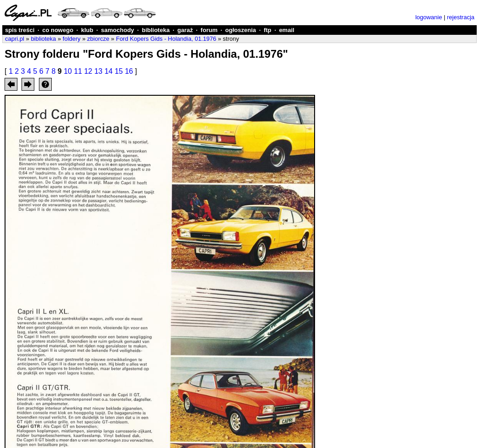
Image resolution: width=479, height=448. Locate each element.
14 (109, 71)
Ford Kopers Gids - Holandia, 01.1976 (166, 39)
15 (119, 71)
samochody (118, 30)
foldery (72, 39)
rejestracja (461, 17)
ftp (268, 30)
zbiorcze (98, 39)
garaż (185, 30)
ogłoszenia (241, 30)
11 (78, 71)
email (286, 30)
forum (209, 30)
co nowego (58, 30)
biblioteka (156, 30)
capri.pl (15, 39)
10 (68, 71)
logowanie (429, 17)
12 (88, 71)
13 (98, 71)
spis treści (20, 30)
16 (129, 71)
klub (87, 30)
